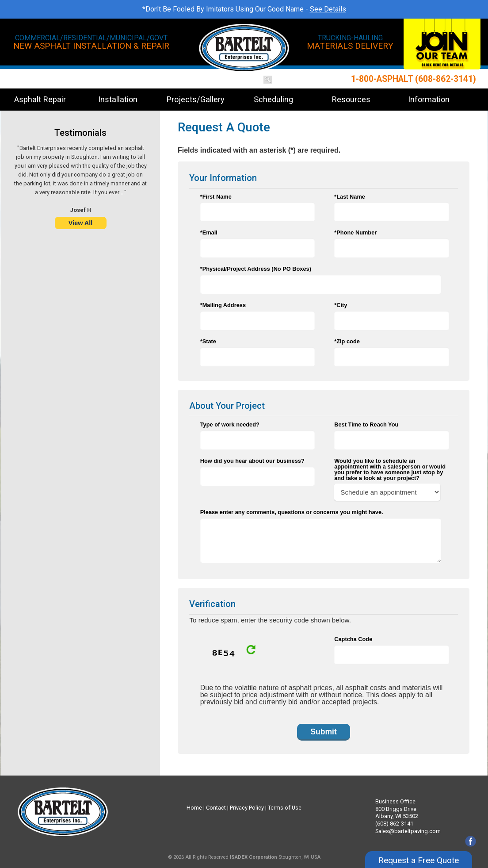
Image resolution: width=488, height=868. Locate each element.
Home (194, 808)
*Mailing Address (223, 305)
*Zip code (347, 341)
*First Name (216, 197)
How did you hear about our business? (252, 461)
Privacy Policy (247, 808)
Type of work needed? (230, 424)
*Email (209, 232)
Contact (216, 808)
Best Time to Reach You (366, 424)
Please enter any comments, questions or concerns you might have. (292, 512)
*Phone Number (355, 232)
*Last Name (350, 197)
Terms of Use (285, 808)
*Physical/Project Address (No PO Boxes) (256, 269)
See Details (328, 9)
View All (80, 223)
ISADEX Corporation (254, 857)
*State (208, 341)
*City (341, 305)
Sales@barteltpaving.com (408, 831)
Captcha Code (353, 639)
